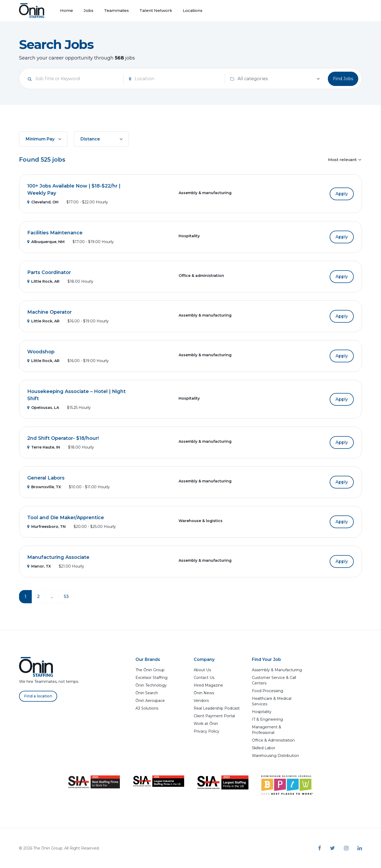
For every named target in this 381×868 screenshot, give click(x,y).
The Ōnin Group (150, 670)
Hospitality (262, 712)
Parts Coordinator (49, 272)
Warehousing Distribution (275, 756)
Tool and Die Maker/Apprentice (66, 518)
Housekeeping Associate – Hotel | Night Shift (76, 395)
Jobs (89, 10)
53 (66, 597)
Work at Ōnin (206, 724)
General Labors (46, 478)
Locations (193, 10)
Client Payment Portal (214, 716)
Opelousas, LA (43, 408)
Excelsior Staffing (151, 678)
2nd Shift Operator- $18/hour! (63, 438)
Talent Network (156, 10)
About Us (202, 670)
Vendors (201, 701)
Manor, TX (39, 566)
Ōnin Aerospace (150, 701)
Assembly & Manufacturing (277, 670)
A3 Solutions (147, 708)
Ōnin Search (147, 693)
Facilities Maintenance (55, 233)
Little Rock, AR (43, 281)
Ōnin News (204, 693)
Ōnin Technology (151, 685)
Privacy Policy (207, 731)
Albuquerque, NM (46, 242)
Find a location (38, 696)
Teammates (116, 10)
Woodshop (41, 352)
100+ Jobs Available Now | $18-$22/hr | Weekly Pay (74, 189)
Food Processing (267, 691)
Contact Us (204, 678)
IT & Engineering (267, 719)
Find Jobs (343, 79)
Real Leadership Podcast (217, 708)
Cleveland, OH (43, 202)
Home (67, 10)
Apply (342, 194)
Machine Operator (49, 312)
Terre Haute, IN (44, 447)
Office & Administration (273, 740)
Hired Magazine (208, 685)
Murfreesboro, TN (46, 527)
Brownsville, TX (44, 487)
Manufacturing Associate (58, 557)
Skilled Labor (264, 748)
